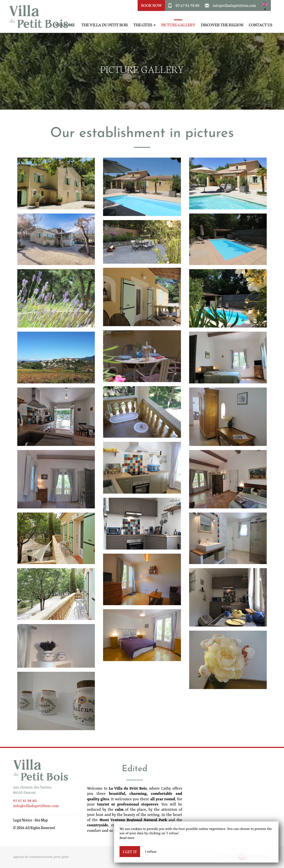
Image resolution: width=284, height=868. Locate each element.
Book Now (151, 5)
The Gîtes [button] (144, 25)
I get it (130, 852)
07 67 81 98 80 (188, 5)
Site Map (41, 820)
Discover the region (222, 25)
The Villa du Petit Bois (105, 25)
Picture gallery (178, 25)
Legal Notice (23, 820)
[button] (265, 5)
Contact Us (261, 25)
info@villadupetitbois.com (235, 5)
